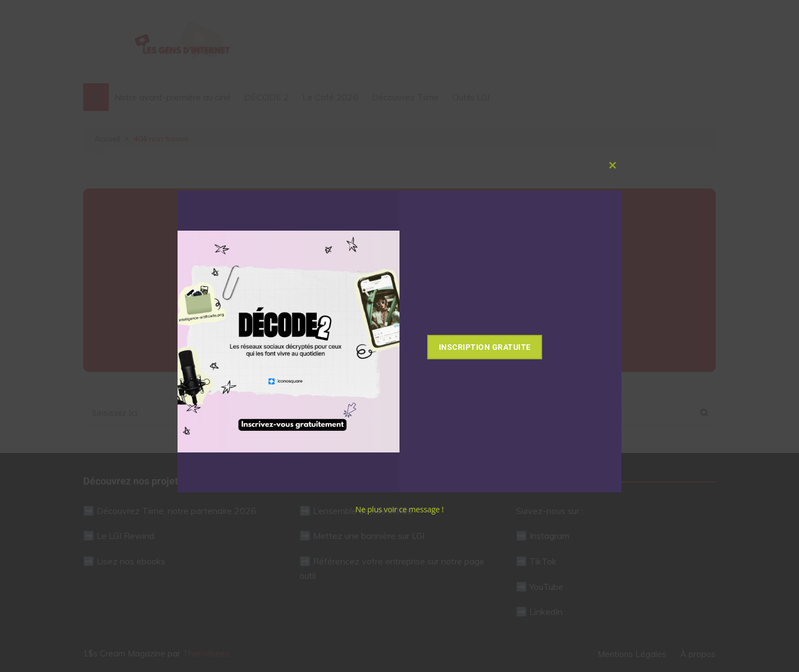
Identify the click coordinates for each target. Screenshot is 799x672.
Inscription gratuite (499, 347)
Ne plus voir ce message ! (400, 509)
